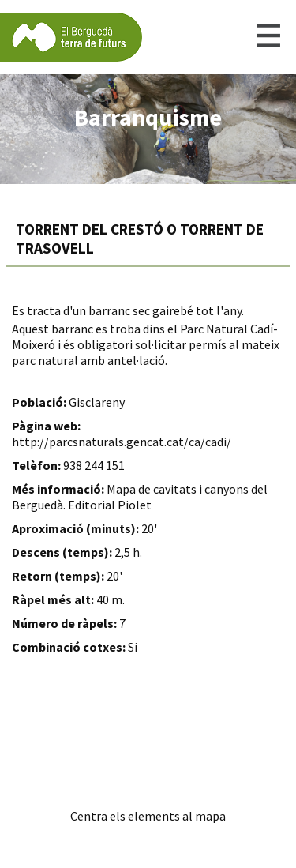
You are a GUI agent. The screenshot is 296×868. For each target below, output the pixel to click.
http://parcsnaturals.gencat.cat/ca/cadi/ (122, 442)
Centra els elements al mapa (148, 816)
